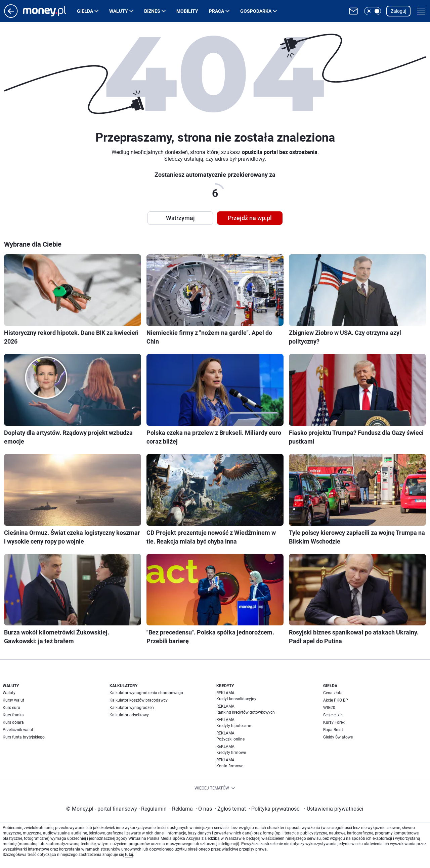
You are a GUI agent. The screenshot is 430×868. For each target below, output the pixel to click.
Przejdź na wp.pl (250, 218)
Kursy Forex (334, 722)
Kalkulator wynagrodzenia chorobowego (146, 693)
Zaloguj (398, 11)
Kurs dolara (13, 722)
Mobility (187, 11)
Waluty (119, 11)
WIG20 (329, 708)
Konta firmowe (230, 766)
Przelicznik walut (18, 730)
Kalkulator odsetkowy (129, 715)
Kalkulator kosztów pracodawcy (139, 700)
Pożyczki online (230, 739)
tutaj (129, 855)
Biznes (152, 11)
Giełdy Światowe (338, 737)
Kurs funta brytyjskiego (24, 737)
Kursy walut (13, 700)
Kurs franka (13, 715)
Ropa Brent (333, 730)
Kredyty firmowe (231, 753)
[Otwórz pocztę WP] (353, 11)
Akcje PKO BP (336, 700)
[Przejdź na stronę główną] (11, 16)
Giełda (85, 11)
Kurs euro (11, 708)
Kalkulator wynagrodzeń (132, 708)
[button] (373, 11)
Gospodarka (256, 11)
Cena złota (333, 693)
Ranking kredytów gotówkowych (246, 712)
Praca (217, 11)
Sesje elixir (333, 715)
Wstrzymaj (180, 218)
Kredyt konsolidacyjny (236, 699)
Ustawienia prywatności (334, 809)
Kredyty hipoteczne (234, 726)
